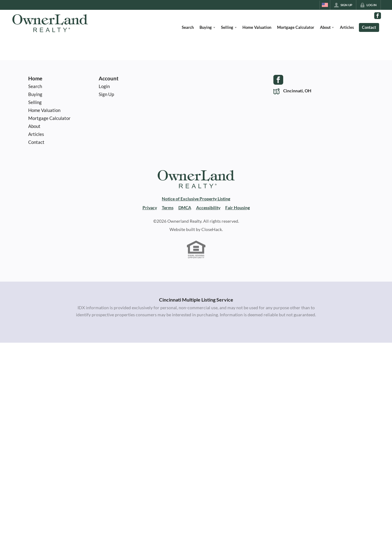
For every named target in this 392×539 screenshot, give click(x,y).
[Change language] (325, 5)
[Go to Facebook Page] (378, 16)
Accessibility (208, 208)
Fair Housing (238, 208)
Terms (168, 208)
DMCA (185, 208)
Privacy (150, 208)
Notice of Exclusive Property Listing (196, 199)
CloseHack (212, 229)
